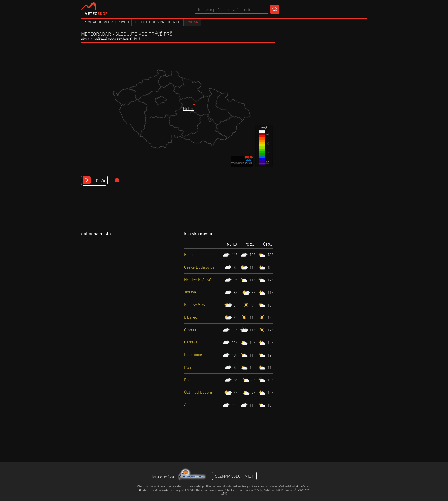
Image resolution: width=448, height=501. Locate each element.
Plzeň (189, 367)
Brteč (188, 108)
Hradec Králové (198, 279)
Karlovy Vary (195, 304)
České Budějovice (199, 267)
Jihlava (190, 292)
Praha (189, 379)
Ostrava (191, 342)
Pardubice (193, 354)
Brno (188, 254)
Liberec (191, 317)
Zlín (187, 404)
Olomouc (192, 329)
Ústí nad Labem (198, 392)
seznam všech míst (234, 476)
